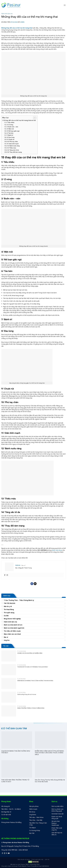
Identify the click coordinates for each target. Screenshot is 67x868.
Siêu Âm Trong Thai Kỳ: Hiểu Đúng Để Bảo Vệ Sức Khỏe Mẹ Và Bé (50, 781)
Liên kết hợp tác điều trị (57, 834)
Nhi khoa (32, 812)
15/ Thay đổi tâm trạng (15, 152)
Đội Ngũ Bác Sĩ (6, 812)
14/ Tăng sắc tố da (13, 150)
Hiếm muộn (33, 809)
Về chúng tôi (6, 806)
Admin (22, 22)
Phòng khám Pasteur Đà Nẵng (11, 822)
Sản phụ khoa (34, 806)
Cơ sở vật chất (6, 815)
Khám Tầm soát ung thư (57, 829)
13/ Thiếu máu (12, 148)
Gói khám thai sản (58, 814)
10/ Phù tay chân (13, 142)
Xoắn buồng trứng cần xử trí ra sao (27, 694)
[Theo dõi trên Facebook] (2, 853)
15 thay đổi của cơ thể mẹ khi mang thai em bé (20, 120)
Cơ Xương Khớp (35, 830)
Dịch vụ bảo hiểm (57, 806)
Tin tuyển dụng (9, 613)
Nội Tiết (32, 833)
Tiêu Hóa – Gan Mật (36, 820)
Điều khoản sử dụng (24, 859)
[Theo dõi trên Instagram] (5, 853)
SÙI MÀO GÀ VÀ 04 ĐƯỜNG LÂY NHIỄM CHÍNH (30, 653)
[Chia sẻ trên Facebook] (32, 584)
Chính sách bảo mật (37, 859)
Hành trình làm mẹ (7, 14)
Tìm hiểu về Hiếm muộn (12, 631)
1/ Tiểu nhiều (11, 122)
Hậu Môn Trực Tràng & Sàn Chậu (38, 824)
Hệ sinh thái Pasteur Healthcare (56, 823)
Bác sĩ (6, 637)
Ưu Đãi (6, 616)
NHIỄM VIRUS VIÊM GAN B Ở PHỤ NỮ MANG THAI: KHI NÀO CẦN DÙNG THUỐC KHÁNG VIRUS (49, 753)
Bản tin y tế (8, 606)
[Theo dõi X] (7, 853)
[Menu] (65, 5)
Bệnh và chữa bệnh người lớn (14, 628)
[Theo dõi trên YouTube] (9, 853)
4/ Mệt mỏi (10, 129)
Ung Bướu (33, 815)
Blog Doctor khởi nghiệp (12, 619)
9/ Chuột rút (10, 139)
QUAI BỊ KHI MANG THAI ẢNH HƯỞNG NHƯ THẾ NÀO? (16, 752)
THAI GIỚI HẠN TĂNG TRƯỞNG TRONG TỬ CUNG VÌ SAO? (15, 781)
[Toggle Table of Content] (34, 118)
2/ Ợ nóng (10, 125)
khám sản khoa (57, 550)
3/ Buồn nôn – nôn (12, 127)
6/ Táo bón (10, 133)
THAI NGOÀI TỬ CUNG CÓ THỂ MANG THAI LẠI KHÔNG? (33, 667)
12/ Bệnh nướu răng (13, 146)
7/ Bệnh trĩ (10, 135)
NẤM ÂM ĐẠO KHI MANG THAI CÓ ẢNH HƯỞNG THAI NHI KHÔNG (35, 681)
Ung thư (7, 640)
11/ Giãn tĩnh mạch (13, 144)
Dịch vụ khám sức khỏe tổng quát (58, 810)
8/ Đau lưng (11, 137)
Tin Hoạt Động (9, 609)
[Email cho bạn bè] (35, 584)
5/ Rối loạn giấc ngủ (13, 131)
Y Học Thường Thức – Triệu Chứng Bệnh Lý (19, 600)
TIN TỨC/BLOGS (10, 603)
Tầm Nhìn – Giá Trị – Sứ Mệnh (11, 809)
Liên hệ (47, 859)
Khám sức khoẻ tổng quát (57, 818)
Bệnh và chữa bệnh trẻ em (13, 625)
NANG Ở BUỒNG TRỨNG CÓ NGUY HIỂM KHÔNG (31, 708)
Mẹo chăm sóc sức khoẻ (12, 634)
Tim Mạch (32, 828)
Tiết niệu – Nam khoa (36, 817)
